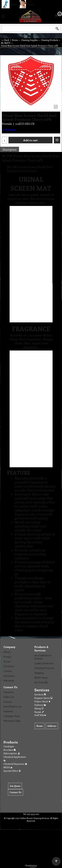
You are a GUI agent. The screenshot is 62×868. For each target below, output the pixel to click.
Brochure (10, 750)
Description (10, 149)
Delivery (40, 705)
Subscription (12, 753)
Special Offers (12, 771)
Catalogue (9, 746)
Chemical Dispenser (15, 764)
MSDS (8, 767)
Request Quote (43, 698)
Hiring (39, 708)
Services (40, 694)
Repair (39, 712)
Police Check (42, 701)
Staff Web (40, 715)
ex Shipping (9, 129)
